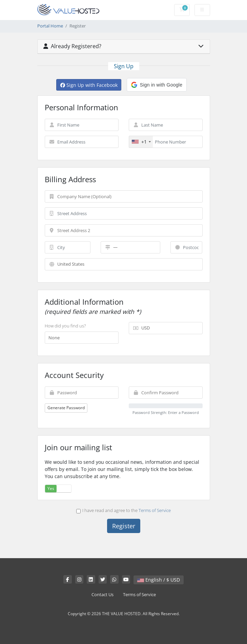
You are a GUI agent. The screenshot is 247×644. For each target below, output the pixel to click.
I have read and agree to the (123, 510)
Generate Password (66, 408)
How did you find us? (65, 326)
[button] (157, 85)
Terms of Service (155, 510)
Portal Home (50, 26)
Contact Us (102, 595)
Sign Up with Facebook (89, 85)
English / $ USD (159, 580)
